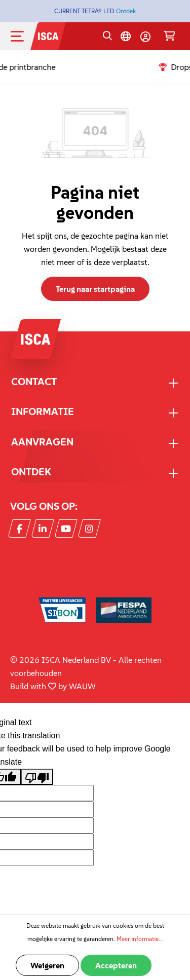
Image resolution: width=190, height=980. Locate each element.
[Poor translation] (37, 777)
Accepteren (116, 965)
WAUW (82, 686)
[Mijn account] (145, 36)
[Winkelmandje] (169, 36)
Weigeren (47, 965)
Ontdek (126, 11)
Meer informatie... (140, 939)
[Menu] (25, 36)
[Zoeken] (107, 36)
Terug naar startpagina (95, 289)
